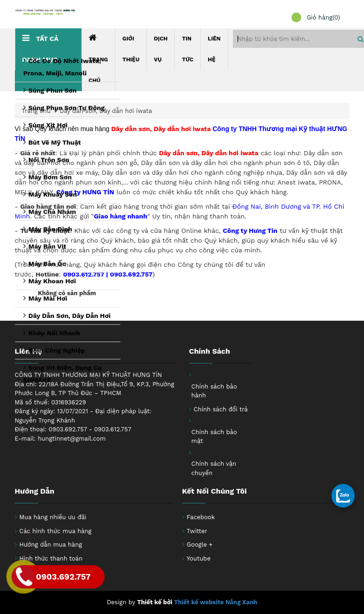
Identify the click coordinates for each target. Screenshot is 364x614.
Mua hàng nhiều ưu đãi (53, 517)
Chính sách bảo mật (214, 437)
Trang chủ (99, 59)
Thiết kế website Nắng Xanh (215, 602)
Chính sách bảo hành (214, 391)
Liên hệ (214, 49)
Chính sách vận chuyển (214, 468)
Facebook (201, 517)
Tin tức (188, 49)
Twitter (197, 531)
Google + (200, 545)
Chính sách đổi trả (221, 409)
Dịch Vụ (161, 49)
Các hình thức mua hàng (56, 531)
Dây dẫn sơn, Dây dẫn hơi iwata (106, 111)
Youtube (199, 558)
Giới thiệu (131, 49)
